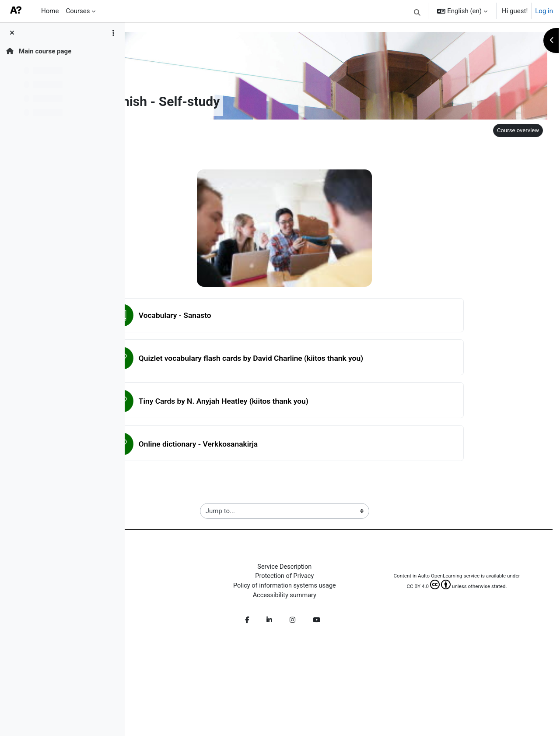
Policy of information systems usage (344, 588)
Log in (544, 11)
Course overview (515, 130)
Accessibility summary (343, 598)
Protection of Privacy (344, 578)
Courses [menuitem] (78, 11)
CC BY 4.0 (445, 596)
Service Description (343, 568)
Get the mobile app (179, 676)
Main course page (39, 51)
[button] (417, 12)
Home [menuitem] (50, 11)
